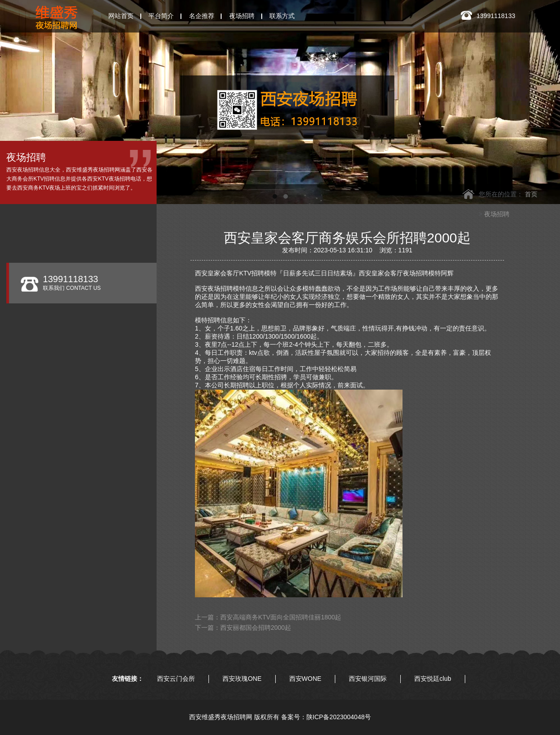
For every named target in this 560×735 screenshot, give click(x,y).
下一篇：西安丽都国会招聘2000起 (243, 628)
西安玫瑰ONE (242, 679)
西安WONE (305, 679)
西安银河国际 (368, 679)
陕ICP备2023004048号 (339, 717)
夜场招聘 (497, 214)
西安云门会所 (176, 679)
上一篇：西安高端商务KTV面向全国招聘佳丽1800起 (268, 617)
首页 (531, 194)
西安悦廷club (433, 679)
